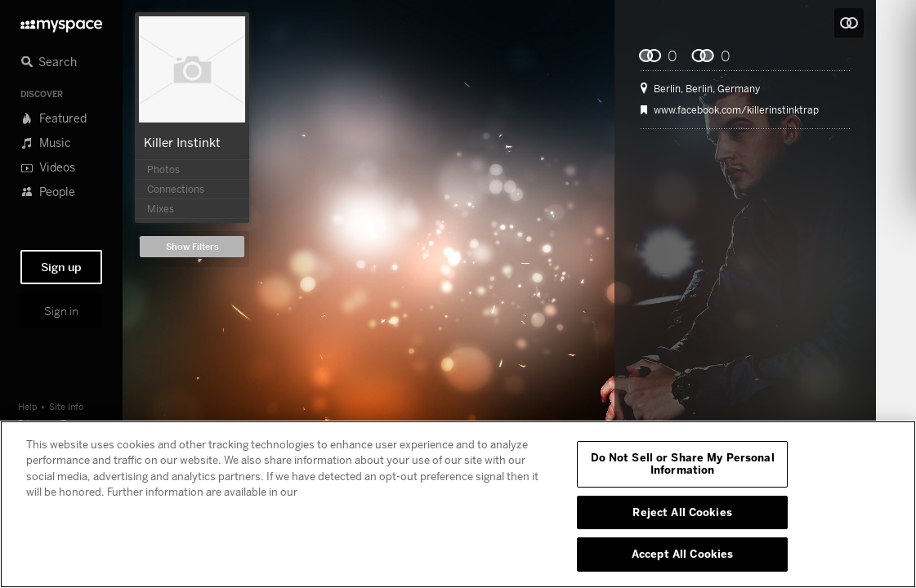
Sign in (61, 311)
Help (28, 406)
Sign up (61, 267)
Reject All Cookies (682, 512)
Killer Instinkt (182, 142)
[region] (458, 504)
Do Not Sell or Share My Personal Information (683, 464)
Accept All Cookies (682, 554)
